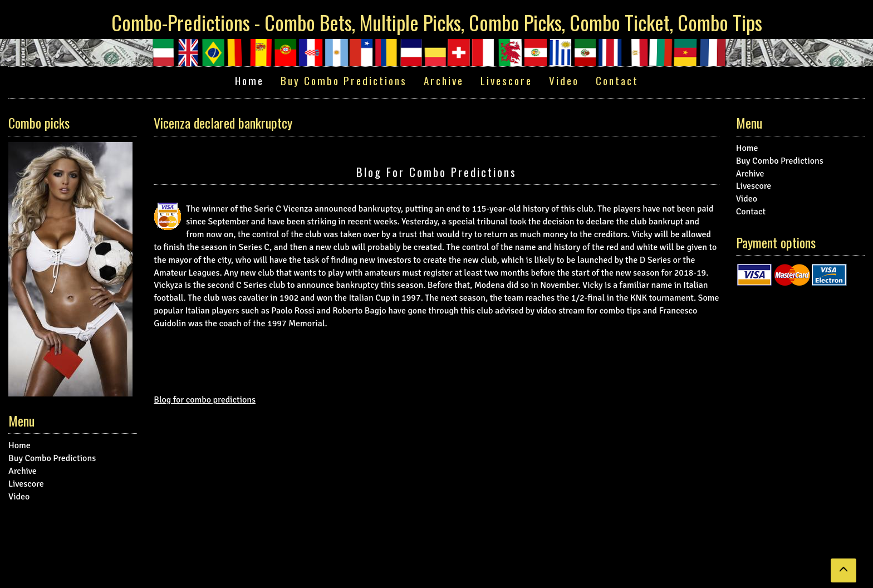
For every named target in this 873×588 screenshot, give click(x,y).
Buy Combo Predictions (344, 80)
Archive (444, 80)
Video (564, 80)
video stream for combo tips (588, 311)
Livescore (506, 80)
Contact (617, 80)
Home (249, 80)
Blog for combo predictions (436, 172)
